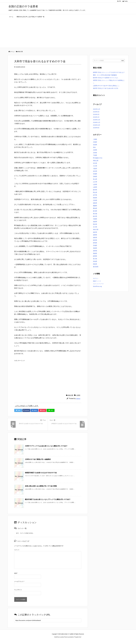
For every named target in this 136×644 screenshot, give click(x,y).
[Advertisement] (68, 33)
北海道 (95, 153)
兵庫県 (95, 150)
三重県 (95, 139)
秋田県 (95, 240)
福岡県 (95, 235)
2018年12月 (97, 120)
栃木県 (95, 216)
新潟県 (95, 211)
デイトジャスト (88, 641)
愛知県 (95, 208)
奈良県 (95, 171)
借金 (94, 147)
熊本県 (95, 224)
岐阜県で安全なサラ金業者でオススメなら (106, 78)
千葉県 (95, 155)
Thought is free (78, 637)
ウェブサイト (18, 590)
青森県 (95, 253)
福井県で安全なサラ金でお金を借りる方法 (106, 88)
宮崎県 (95, 176)
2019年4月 (96, 112)
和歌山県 (96, 161)
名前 (16, 573)
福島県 (95, 237)
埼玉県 (95, 163)
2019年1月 (96, 117)
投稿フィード (97, 281)
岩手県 (95, 195)
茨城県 (95, 245)
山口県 (95, 182)
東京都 (95, 214)
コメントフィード (98, 284)
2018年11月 (97, 122)
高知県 (95, 261)
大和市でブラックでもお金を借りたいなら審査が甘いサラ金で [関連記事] (46, 446)
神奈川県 (71, 395)
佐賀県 (95, 145)
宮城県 (95, 174)
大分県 (95, 166)
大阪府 (95, 169)
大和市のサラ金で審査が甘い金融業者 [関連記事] (38, 459)
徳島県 (95, 203)
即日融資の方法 (98, 158)
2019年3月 (96, 114)
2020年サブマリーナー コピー (61, 641)
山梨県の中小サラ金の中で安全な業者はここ (106, 86)
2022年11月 (97, 109)
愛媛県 (95, 206)
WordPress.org (97, 286)
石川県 (95, 227)
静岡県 (95, 256)
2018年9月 (96, 128)
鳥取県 (95, 264)
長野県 (95, 251)
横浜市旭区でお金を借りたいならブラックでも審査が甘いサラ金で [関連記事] (48, 499)
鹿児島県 (96, 267)
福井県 (95, 232)
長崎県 (95, 248)
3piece (78, 398)
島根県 (95, 198)
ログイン (96, 278)
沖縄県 (95, 219)
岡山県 (95, 192)
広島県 (95, 200)
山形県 (95, 184)
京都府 (95, 142)
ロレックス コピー (48, 641)
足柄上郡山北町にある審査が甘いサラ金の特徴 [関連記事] (41, 486)
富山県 (95, 179)
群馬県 (95, 243)
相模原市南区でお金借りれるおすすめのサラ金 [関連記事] (41, 473)
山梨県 (95, 187)
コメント (17, 550)
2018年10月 (97, 125)
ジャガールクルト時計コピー (76, 641)
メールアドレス (19, 581)
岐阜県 (95, 190)
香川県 (95, 259)
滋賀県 (95, 222)
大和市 (78, 395)
